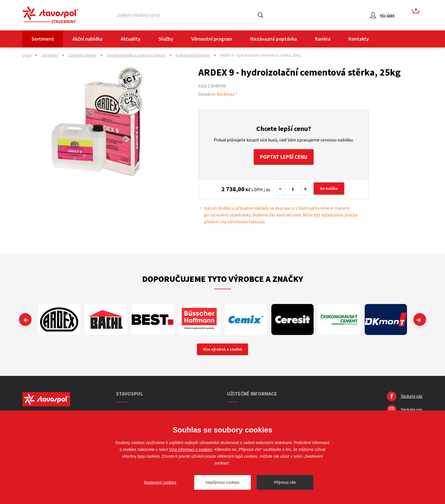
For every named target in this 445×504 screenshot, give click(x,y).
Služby (166, 39)
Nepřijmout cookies (222, 482)
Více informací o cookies (191, 449)
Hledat (261, 15)
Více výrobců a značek (223, 351)
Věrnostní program (212, 39)
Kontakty (359, 39)
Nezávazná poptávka (274, 39)
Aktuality (131, 39)
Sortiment (43, 39)
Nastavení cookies (160, 482)
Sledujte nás (412, 398)
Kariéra (323, 39)
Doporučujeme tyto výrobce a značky (223, 280)
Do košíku (330, 190)
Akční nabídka (87, 39)
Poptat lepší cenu (284, 158)
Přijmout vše (285, 482)
